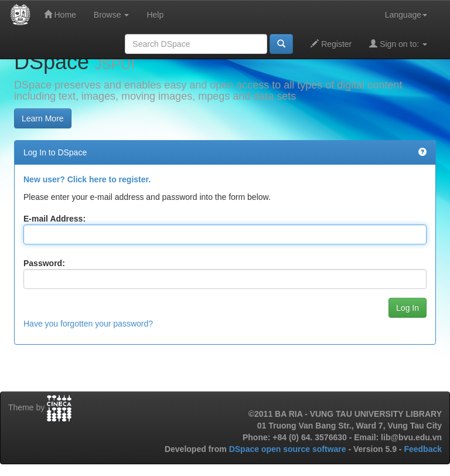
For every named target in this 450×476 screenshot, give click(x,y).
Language (406, 15)
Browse (112, 15)
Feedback (423, 449)
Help (155, 15)
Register (331, 44)
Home (60, 14)
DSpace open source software (289, 449)
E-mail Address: (54, 219)
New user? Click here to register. (87, 179)
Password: (44, 263)
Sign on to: (398, 44)
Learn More (43, 118)
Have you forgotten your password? (88, 324)
